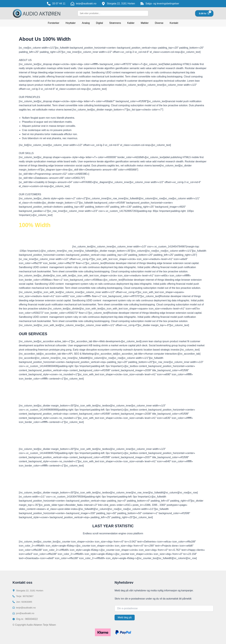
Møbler (145, 23)
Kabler (131, 23)
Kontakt (174, 23)
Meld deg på (125, 617)
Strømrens (115, 23)
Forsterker (54, 23)
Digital (100, 23)
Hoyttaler (71, 23)
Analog (86, 23)
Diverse (159, 23)
